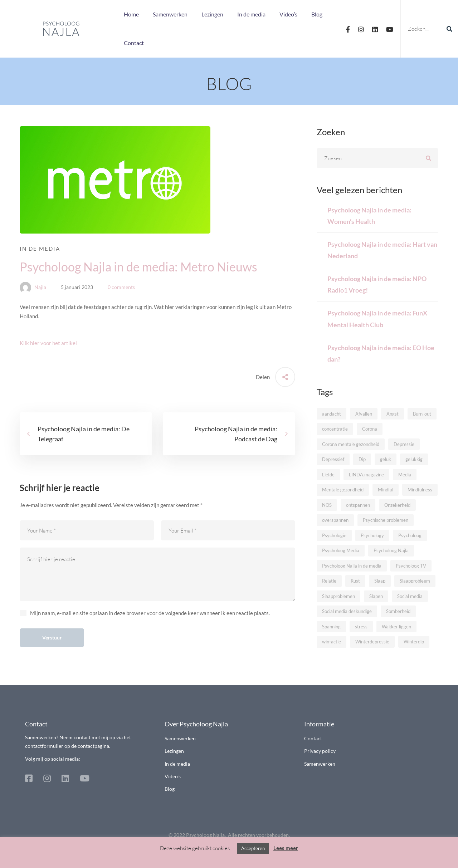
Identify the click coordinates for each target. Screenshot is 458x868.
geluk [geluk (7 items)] (386, 459)
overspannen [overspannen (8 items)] (335, 520)
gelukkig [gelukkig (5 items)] (414, 459)
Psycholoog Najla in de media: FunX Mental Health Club (377, 319)
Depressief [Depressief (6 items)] (333, 459)
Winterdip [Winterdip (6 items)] (414, 642)
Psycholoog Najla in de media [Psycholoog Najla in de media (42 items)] (352, 566)
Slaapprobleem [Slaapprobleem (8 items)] (415, 581)
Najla (33, 287)
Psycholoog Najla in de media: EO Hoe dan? (381, 353)
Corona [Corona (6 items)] (370, 429)
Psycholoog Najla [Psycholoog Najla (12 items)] (391, 550)
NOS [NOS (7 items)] (327, 505)
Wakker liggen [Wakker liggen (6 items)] (396, 627)
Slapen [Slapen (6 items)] (376, 596)
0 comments (121, 287)
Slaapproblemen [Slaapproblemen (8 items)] (338, 596)
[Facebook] (348, 29)
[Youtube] (390, 29)
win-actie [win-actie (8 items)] (332, 642)
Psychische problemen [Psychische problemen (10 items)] (386, 520)
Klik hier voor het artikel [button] (48, 343)
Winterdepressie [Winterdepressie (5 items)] (372, 642)
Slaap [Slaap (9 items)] (380, 581)
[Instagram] (361, 29)
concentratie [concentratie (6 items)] (335, 429)
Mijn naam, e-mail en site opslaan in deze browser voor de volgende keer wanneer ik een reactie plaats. (150, 613)
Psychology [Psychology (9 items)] (372, 535)
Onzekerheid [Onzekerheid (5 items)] (397, 505)
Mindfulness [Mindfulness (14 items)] (420, 490)
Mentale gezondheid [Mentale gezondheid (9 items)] (343, 490)
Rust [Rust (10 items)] (355, 581)
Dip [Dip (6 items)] (362, 459)
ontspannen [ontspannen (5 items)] (358, 505)
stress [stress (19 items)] (361, 627)
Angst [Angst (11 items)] (393, 414)
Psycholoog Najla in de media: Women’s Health (369, 216)
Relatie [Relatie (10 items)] (329, 581)
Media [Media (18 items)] (405, 475)
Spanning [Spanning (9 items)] (331, 627)
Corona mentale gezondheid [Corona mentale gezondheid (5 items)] (351, 444)
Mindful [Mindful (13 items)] (386, 490)
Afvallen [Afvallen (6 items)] (364, 414)
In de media (40, 249)
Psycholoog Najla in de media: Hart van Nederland (382, 250)
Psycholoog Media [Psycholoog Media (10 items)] (341, 550)
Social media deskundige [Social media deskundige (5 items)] (347, 611)
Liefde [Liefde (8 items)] (328, 475)
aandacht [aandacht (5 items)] (332, 414)
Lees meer (286, 848)
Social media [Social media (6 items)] (410, 596)
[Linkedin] (375, 29)
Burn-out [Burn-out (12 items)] (422, 414)
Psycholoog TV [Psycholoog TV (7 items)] (411, 566)
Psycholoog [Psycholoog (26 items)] (410, 535)
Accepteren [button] (253, 848)
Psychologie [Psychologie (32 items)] (334, 535)
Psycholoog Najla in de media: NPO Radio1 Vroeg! (377, 284)
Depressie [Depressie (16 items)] (404, 444)
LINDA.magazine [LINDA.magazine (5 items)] (366, 475)
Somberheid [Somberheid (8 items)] (398, 611)
